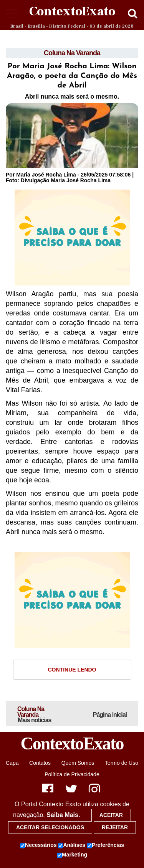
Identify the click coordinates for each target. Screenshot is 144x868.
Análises (72, 845)
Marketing (72, 855)
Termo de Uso (122, 763)
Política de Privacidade (72, 774)
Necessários (38, 845)
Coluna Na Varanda (72, 53)
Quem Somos (78, 763)
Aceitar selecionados (50, 827)
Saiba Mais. (63, 815)
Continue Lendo (72, 670)
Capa (12, 763)
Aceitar (111, 815)
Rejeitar (115, 827)
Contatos (40, 763)
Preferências (105, 845)
